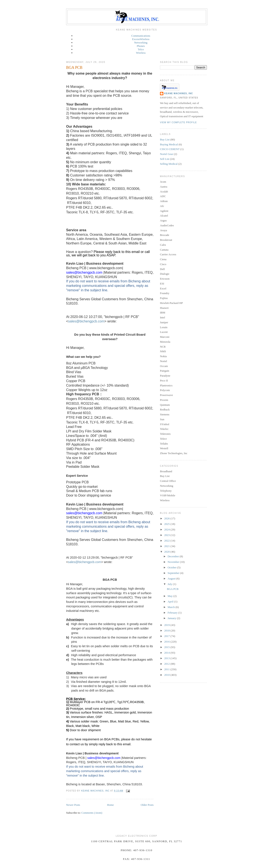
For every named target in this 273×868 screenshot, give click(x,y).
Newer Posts (73, 805)
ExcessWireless (141, 39)
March (172, 607)
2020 (167, 552)
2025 (167, 524)
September (174, 573)
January (172, 618)
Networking (141, 43)
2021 (167, 546)
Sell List (165, 159)
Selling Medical (169, 164)
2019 (167, 625)
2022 (167, 541)
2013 (167, 658)
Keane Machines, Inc (179, 93)
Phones (141, 46)
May (171, 596)
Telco (141, 49)
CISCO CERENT (170, 149)
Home (110, 805)
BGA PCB (74, 68)
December (174, 556)
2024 (167, 529)
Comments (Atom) (92, 813)
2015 (167, 647)
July (170, 584)
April (171, 602)
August (172, 578)
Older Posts (147, 805)
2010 (167, 675)
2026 (167, 518)
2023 (167, 535)
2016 (167, 642)
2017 (167, 636)
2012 (167, 664)
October (172, 567)
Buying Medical (169, 144)
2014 (167, 653)
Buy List (165, 139)
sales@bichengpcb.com (86, 321)
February (173, 613)
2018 (167, 630)
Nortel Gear (167, 154)
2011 (167, 669)
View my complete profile (178, 122)
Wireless (141, 53)
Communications (141, 36)
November (174, 562)
